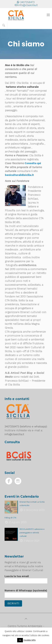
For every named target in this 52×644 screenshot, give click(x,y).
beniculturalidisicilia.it (20, 175)
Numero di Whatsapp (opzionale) (26, 593)
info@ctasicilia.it (28, 5)
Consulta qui (33, 163)
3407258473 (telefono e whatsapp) (26, 426)
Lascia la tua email (26, 579)
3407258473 (27, 2)
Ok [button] (20, 640)
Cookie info (30, 640)
